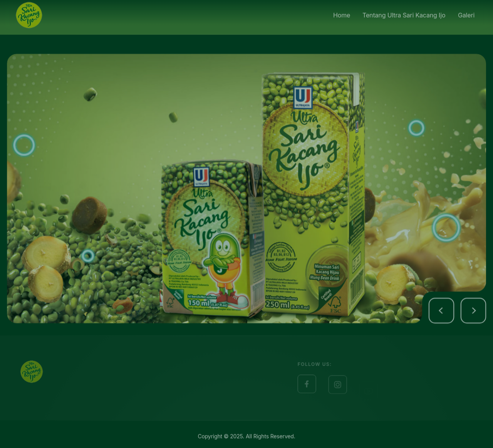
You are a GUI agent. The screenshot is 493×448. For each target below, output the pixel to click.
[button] (453, 318)
